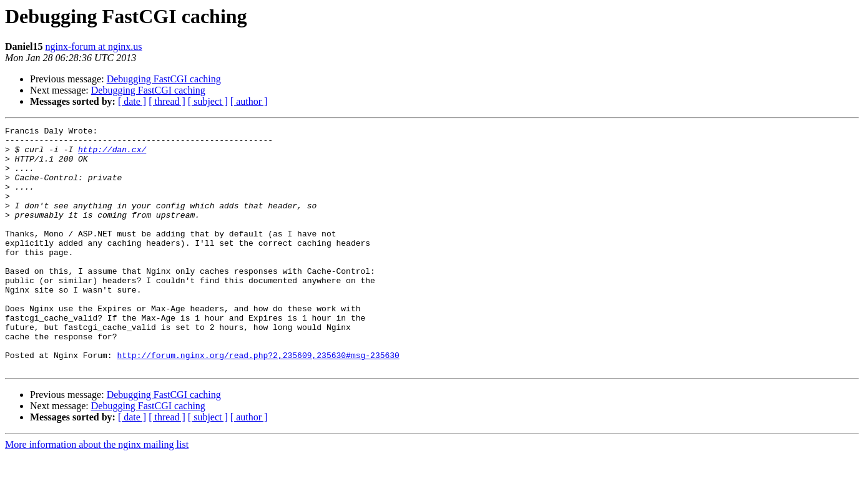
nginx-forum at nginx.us (93, 46)
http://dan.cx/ (112, 155)
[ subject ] (208, 101)
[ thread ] (167, 101)
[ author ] (249, 101)
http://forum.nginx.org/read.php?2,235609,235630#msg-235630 (258, 402)
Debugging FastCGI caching (164, 79)
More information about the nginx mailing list (97, 493)
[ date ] (132, 101)
